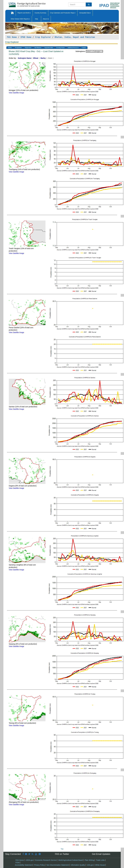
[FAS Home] (21, 4)
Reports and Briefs (24, 13)
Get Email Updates (101, 854)
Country (84, 48)
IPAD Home (26, 37)
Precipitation (18, 48)
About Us (46, 19)
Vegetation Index (49, 48)
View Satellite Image (17, 93)
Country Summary (40, 13)
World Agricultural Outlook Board (71, 860)
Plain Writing (89, 860)
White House (100, 865)
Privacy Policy (39, 865)
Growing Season (60, 48)
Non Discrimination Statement (58, 865)
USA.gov (90, 865)
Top (62, 849)
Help (36, 19)
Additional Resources (73, 48)
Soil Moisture (38, 48)
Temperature (28, 48)
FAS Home (12, 37)
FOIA (17, 863)
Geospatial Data (85, 13)
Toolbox (10, 48)
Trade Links (100, 860)
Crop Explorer (43, 37)
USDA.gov (29, 860)
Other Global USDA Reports (20, 19)
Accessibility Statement (24, 865)
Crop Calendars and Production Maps (63, 13)
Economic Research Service (46, 860)
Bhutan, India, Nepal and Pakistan (75, 37)
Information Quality (78, 865)
